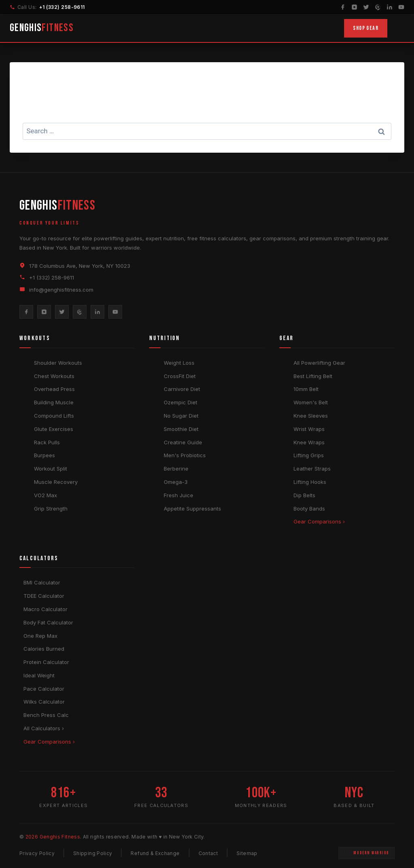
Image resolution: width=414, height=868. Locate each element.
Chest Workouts (54, 376)
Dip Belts (304, 495)
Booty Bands (309, 509)
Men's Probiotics (185, 455)
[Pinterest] (378, 7)
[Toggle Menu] (399, 28)
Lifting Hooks (310, 482)
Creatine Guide (183, 442)
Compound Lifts (54, 416)
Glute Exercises (54, 429)
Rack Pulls (47, 442)
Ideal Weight (39, 675)
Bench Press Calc (46, 715)
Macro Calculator (45, 609)
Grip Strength (51, 509)
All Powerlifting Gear (319, 363)
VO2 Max (45, 495)
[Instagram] (354, 7)
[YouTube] (401, 7)
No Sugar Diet (181, 416)
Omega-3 (176, 482)
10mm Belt (306, 389)
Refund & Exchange (155, 853)
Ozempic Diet (181, 402)
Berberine (176, 469)
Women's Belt (311, 402)
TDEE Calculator (44, 596)
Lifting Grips (309, 455)
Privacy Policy (37, 853)
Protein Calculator (46, 662)
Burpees (44, 455)
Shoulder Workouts (58, 363)
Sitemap (247, 853)
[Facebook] (343, 7)
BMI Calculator (42, 582)
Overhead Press (54, 389)
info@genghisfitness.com (61, 290)
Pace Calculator (44, 689)
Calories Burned (44, 649)
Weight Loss (179, 363)
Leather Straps (312, 469)
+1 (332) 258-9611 (62, 7)
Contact (208, 853)
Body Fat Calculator (48, 622)
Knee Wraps (309, 442)
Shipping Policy (93, 853)
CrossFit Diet (180, 376)
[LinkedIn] (390, 7)
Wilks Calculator (44, 702)
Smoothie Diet (181, 429)
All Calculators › (44, 728)
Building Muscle (54, 402)
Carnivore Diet (182, 389)
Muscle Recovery (56, 482)
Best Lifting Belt (313, 376)
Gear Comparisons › (319, 521)
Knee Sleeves (311, 416)
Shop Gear (366, 28)
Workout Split (51, 469)
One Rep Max (40, 636)
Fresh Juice (178, 495)
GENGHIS (42, 28)
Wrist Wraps (309, 429)
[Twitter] (366, 7)
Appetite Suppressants (192, 509)
